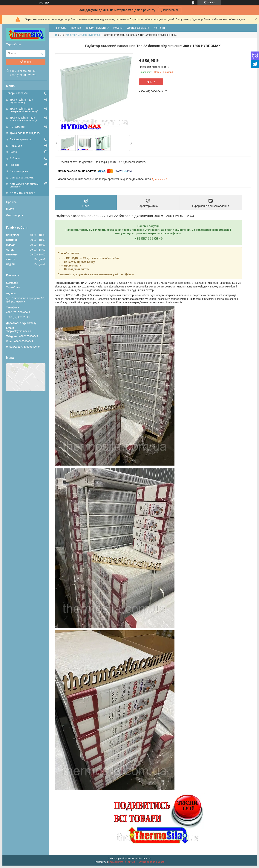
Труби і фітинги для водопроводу (22, 101)
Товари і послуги (17, 93)
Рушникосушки (19, 171)
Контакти (159, 28)
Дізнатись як (170, 10)
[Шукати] (41, 53)
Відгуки (11, 209)
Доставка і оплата (138, 28)
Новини (118, 28)
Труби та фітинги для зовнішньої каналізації (23, 119)
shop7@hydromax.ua (19, 331)
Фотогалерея (15, 215)
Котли (13, 152)
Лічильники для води (23, 193)
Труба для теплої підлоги (25, 133)
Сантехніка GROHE (22, 178)
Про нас (11, 202)
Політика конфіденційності (151, 862)
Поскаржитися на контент (122, 862)
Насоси (14, 165)
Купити (151, 82)
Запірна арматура (21, 139)
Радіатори (16, 146)
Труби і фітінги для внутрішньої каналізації (24, 110)
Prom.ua (147, 859)
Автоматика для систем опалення (24, 185)
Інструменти (17, 127)
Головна (61, 28)
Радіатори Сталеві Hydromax (82, 35)
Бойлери (15, 158)
